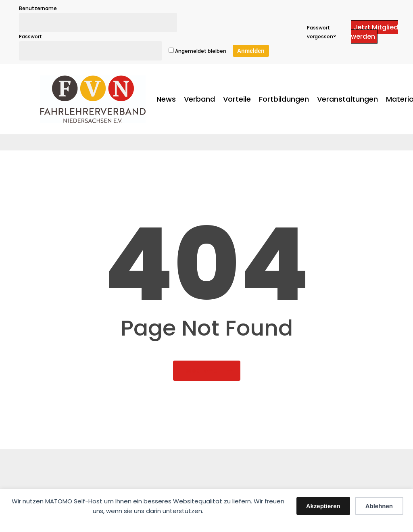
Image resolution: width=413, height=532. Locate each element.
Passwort (30, 37)
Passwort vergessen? (321, 32)
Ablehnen (379, 506)
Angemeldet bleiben (197, 51)
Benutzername (38, 8)
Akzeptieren (323, 506)
